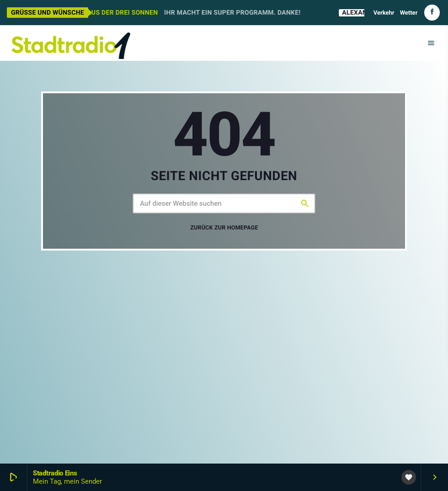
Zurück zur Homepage (224, 228)
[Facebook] (432, 13)
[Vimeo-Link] (71, 43)
